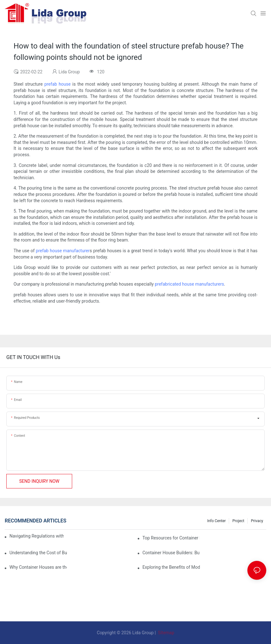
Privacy (257, 521)
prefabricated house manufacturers (189, 284)
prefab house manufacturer (63, 251)
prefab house (58, 84)
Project (238, 521)
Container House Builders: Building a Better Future (171, 553)
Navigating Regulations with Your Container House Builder (37, 536)
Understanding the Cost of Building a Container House (38, 553)
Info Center (216, 521)
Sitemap (166, 633)
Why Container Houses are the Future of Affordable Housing (38, 567)
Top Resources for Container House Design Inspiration (171, 538)
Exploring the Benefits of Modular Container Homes (171, 567)
